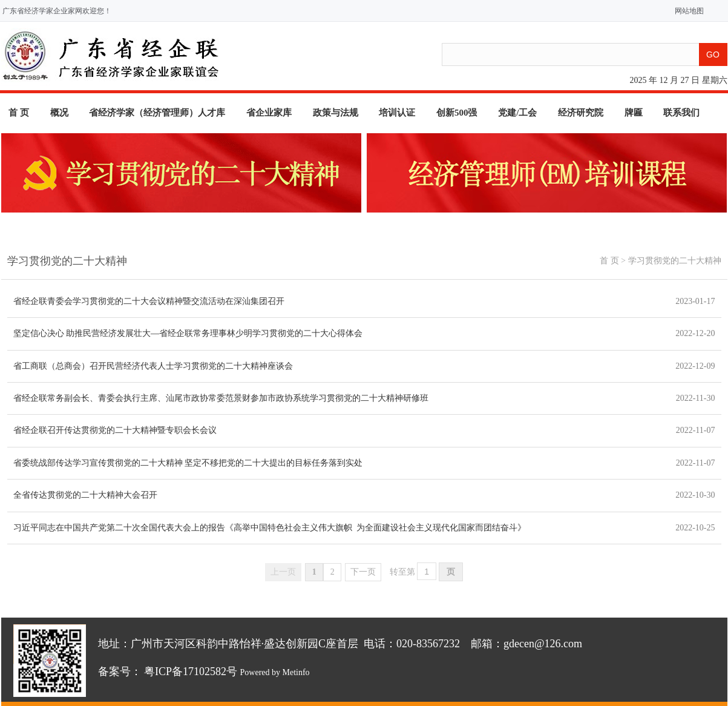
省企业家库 (269, 113)
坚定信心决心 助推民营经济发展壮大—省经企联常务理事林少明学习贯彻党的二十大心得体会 (188, 333)
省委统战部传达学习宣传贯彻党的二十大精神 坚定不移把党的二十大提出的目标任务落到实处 (188, 463)
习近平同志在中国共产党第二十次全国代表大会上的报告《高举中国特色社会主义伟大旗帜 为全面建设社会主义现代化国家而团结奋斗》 (270, 528)
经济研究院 (581, 113)
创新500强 (457, 113)
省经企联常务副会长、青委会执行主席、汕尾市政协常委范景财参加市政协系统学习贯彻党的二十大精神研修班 (221, 398)
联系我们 (681, 113)
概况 (59, 113)
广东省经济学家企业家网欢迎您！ (57, 11)
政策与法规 (336, 113)
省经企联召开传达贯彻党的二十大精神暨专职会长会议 (115, 430)
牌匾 (634, 113)
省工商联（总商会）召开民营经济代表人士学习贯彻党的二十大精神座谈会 (153, 366)
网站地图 (687, 11)
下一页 (363, 572)
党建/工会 (517, 113)
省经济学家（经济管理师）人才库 (157, 113)
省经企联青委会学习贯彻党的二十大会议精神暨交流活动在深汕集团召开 (149, 301)
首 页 (19, 113)
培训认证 (397, 113)
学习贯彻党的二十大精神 (675, 261)
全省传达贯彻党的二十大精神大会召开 (85, 495)
